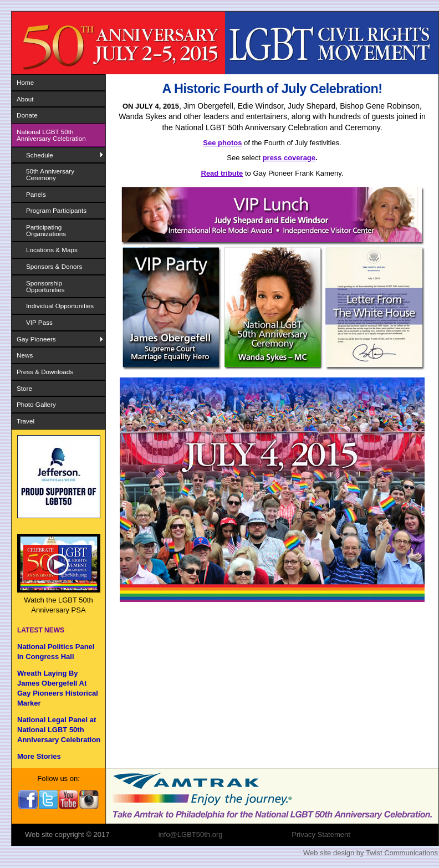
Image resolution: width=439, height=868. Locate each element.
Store (24, 388)
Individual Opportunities (60, 306)
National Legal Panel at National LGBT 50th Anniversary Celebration (59, 730)
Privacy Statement (321, 834)
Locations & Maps (52, 250)
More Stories (39, 756)
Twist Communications (402, 853)
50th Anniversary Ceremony (50, 174)
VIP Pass (39, 322)
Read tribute (222, 173)
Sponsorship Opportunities (45, 286)
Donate (27, 115)
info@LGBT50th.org (191, 834)
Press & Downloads (45, 372)
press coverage (289, 158)
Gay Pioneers (36, 339)
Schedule (40, 155)
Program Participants (56, 210)
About (25, 99)
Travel (25, 421)
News (25, 355)
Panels (36, 194)
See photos (222, 143)
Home (25, 82)
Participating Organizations (46, 230)
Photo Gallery (36, 404)
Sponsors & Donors (54, 266)
